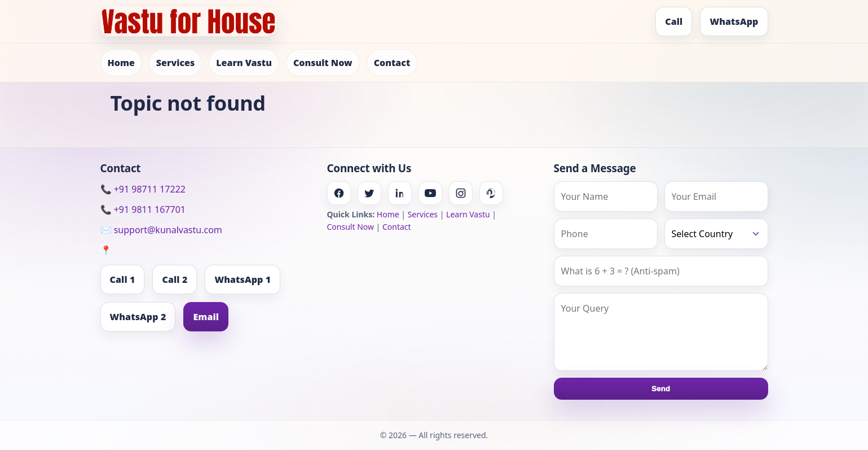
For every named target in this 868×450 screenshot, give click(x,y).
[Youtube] (430, 193)
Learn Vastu (244, 63)
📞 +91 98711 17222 (143, 189)
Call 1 (123, 279)
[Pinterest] (491, 193)
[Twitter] (369, 193)
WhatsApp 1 (243, 279)
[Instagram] (461, 193)
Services (175, 63)
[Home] (188, 21)
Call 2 (175, 279)
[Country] (716, 234)
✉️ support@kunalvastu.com (161, 230)
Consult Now (323, 63)
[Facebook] (339, 193)
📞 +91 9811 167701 (143, 209)
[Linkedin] (400, 193)
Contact (392, 63)
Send (661, 389)
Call (674, 21)
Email (206, 317)
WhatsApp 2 (138, 317)
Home (121, 63)
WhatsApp (734, 21)
